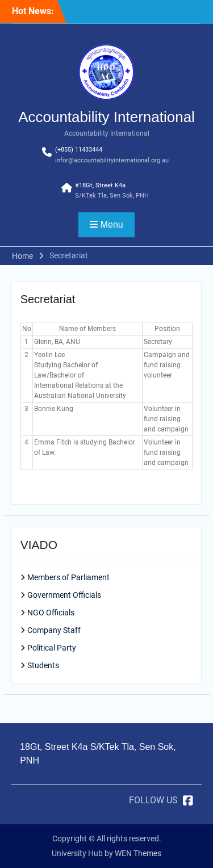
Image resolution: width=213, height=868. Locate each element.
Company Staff (54, 630)
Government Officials (64, 595)
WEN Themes (138, 853)
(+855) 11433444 (79, 150)
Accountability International (106, 117)
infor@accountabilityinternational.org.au (112, 160)
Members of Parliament (68, 577)
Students (43, 665)
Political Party (52, 648)
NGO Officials (51, 613)
